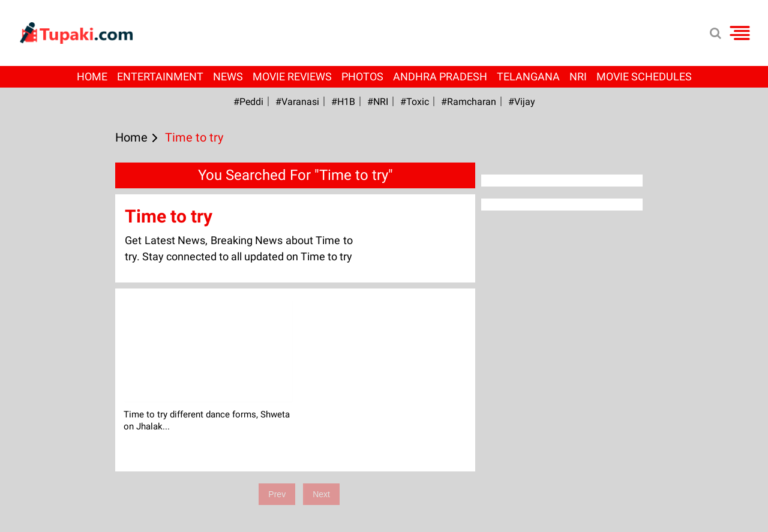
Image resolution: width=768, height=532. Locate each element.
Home (92, 76)
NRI (578, 76)
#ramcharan (469, 102)
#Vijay (522, 102)
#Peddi (248, 102)
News (228, 76)
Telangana (528, 76)
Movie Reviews (292, 76)
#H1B (343, 102)
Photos (362, 76)
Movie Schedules (644, 76)
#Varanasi (297, 102)
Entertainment (160, 76)
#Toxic (415, 102)
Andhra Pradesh (440, 76)
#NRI (378, 102)
